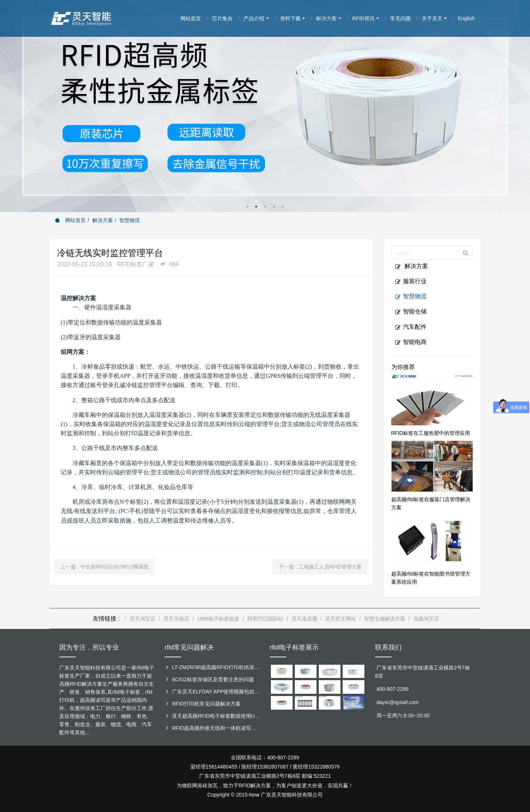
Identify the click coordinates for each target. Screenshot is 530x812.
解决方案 (103, 220)
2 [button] (256, 207)
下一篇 (320, 567)
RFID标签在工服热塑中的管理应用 (431, 433)
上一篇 (105, 567)
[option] (265, 106)
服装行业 (411, 281)
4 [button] (274, 207)
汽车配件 (411, 327)
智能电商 (411, 342)
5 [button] (283, 207)
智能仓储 (411, 312)
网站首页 (70, 220)
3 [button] (265, 207)
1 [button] (247, 207)
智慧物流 (130, 220)
